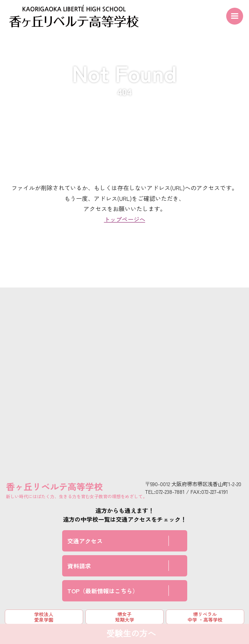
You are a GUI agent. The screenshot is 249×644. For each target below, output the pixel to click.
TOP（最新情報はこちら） (103, 591)
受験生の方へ (131, 634)
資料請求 (79, 566)
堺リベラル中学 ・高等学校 (205, 617)
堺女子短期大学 (125, 617)
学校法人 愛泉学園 (44, 617)
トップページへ (125, 219)
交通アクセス (85, 541)
